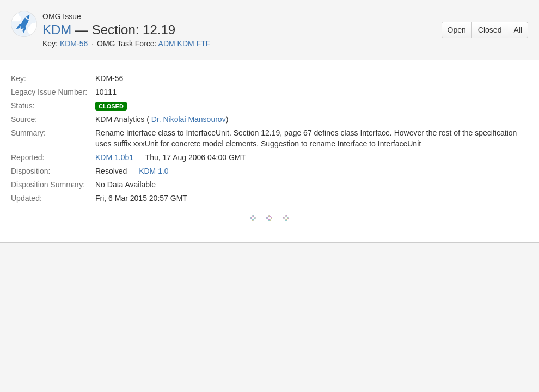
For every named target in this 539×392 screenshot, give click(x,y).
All (518, 30)
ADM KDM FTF (185, 44)
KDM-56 (74, 44)
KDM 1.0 (154, 171)
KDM (57, 30)
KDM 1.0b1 (114, 157)
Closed (490, 30)
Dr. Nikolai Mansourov (189, 119)
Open (457, 30)
